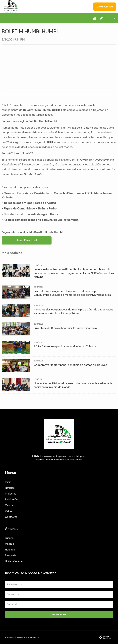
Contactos (11, 517)
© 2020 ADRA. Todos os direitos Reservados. (22, 637)
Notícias (10, 488)
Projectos (11, 494)
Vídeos (9, 511)
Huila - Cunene (14, 561)
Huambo (10, 550)
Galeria (9, 505)
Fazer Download (27, 240)
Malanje (9, 544)
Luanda (9, 538)
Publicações (12, 499)
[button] (4, 19)
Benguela (10, 555)
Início (8, 482)
